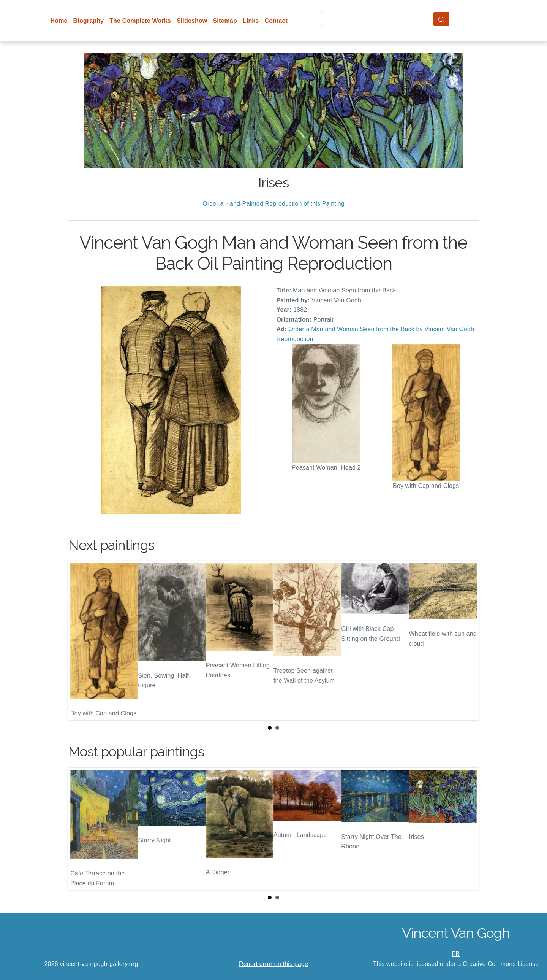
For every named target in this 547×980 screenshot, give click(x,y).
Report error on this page (273, 964)
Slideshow (192, 21)
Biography (89, 21)
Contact (276, 21)
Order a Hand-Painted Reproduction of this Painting (273, 204)
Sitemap (225, 21)
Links (251, 21)
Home (59, 21)
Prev (80, 641)
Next (467, 641)
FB (456, 954)
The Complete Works (140, 21)
